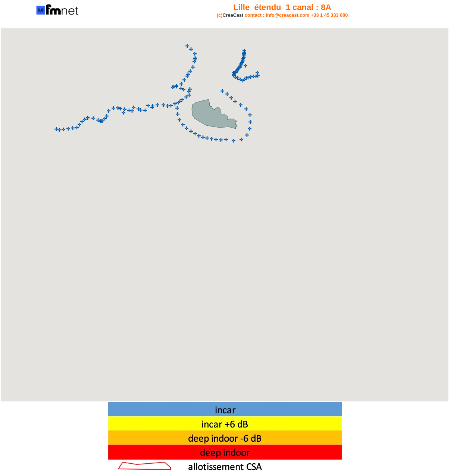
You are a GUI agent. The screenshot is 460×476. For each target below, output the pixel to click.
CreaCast (233, 15)
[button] (56, 129)
